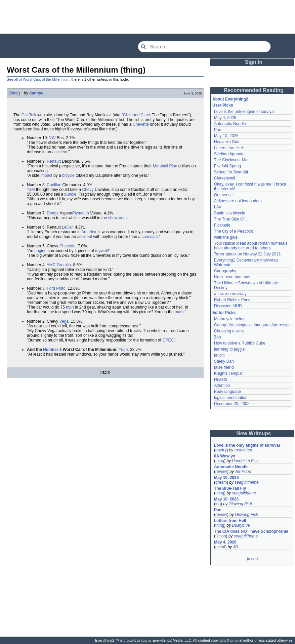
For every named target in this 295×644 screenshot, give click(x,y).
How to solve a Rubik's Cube (240, 343)
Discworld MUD (228, 306)
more (252, 559)
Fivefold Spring (227, 166)
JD (236, 547)
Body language (227, 392)
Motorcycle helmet (230, 319)
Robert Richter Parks (233, 300)
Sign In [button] (254, 62)
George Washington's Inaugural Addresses (252, 325)
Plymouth (81, 213)
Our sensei (224, 195)
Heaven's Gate (227, 142)
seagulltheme (246, 482)
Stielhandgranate (229, 154)
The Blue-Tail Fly (230, 488)
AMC (51, 265)
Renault (54, 161)
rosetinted (243, 450)
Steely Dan (224, 361)
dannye (36, 93)
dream (221, 482)
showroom (117, 218)
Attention (222, 386)
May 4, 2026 (225, 118)
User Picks (223, 105)
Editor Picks (224, 313)
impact (46, 175)
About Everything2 (230, 99)
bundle (70, 194)
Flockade (222, 225)
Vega (64, 321)
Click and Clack (137, 115)
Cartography (225, 271)
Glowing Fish (240, 504)
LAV (218, 207)
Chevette (141, 124)
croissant (150, 237)
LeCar (67, 227)
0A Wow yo (225, 456)
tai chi (219, 355)
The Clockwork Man (232, 160)
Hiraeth (221, 379)
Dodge (53, 213)
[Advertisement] (147, 17)
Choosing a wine (229, 331)
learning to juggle (229, 349)
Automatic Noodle (230, 124)
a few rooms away (230, 294)
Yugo (123, 350)
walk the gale (226, 237)
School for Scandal (231, 172)
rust (64, 218)
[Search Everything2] (204, 47)
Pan (218, 130)
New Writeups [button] (254, 433)
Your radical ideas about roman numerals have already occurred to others (251, 246)
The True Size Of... (231, 219)
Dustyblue (241, 525)
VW (52, 138)
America (89, 232)
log (218, 504)
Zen (218, 337)
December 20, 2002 (232, 404)
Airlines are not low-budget (238, 201)
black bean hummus (232, 277)
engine (40, 251)
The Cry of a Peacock (233, 231)
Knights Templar (228, 373)
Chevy (88, 190)
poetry (221, 450)
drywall (101, 251)
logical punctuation (231, 398)
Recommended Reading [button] (254, 90)
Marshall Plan (165, 166)
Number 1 (52, 350)
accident (60, 152)
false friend (224, 367)
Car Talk (29, 115)
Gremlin (64, 265)
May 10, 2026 (226, 136)
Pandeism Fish (245, 461)
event (220, 547)
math (179, 312)
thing (14, 93)
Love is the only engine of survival (244, 112)
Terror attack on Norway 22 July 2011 (247, 254)
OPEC (168, 340)
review (221, 472)
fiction (221, 536)
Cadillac (54, 185)
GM (31, 190)
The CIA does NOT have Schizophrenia (251, 531)
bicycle (68, 175)
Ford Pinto (56, 288)
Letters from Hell (229, 148)
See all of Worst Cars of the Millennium (38, 79)
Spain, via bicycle (230, 213)
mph (70, 307)
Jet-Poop (243, 472)
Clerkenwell (224, 178)
